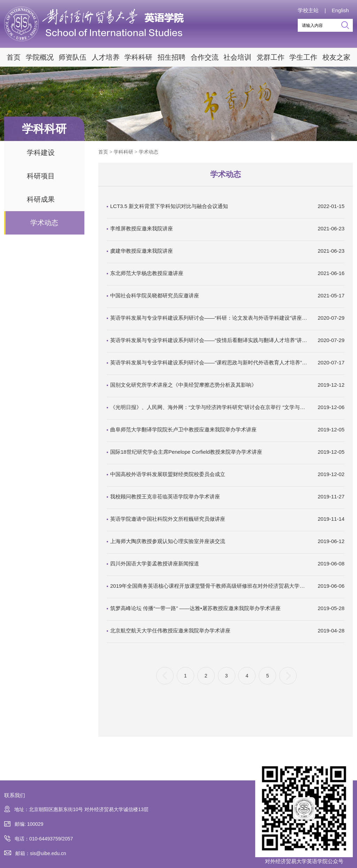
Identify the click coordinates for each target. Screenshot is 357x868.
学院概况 (40, 57)
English (340, 10)
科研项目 (41, 176)
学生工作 (303, 57)
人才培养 (106, 57)
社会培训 (237, 57)
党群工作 (271, 57)
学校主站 (308, 10)
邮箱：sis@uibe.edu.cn (35, 854)
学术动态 (44, 223)
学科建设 (41, 153)
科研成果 (41, 199)
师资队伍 (73, 57)
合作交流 (205, 57)
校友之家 (336, 57)
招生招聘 (172, 57)
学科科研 (138, 57)
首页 (14, 57)
